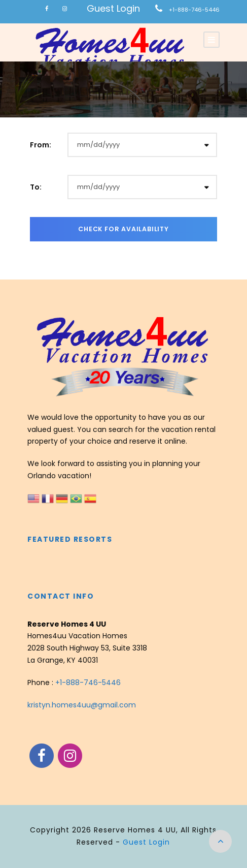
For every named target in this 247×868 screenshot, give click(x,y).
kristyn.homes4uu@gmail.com (82, 705)
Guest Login (113, 8)
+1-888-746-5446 (194, 10)
